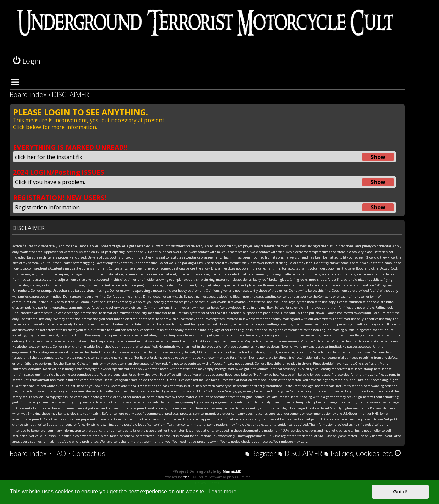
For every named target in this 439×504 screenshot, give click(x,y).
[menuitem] (57, 454)
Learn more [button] (222, 491)
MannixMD (232, 471)
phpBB (188, 477)
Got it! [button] (401, 492)
